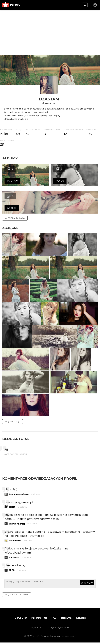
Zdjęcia (10, 228)
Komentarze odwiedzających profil (40, 479)
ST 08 (12, 570)
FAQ (54, 619)
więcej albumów (15, 218)
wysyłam (87, 583)
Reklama (66, 619)
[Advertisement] (50, 32)
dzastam (49, 99)
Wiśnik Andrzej (17, 524)
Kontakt (81, 619)
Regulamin (36, 629)
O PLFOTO (21, 619)
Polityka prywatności (59, 629)
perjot (12, 507)
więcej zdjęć (13, 422)
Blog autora (15, 439)
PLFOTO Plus (39, 619)
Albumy (10, 158)
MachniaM (14, 557)
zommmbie (15, 541)
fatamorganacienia (19, 494)
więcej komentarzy (17, 596)
